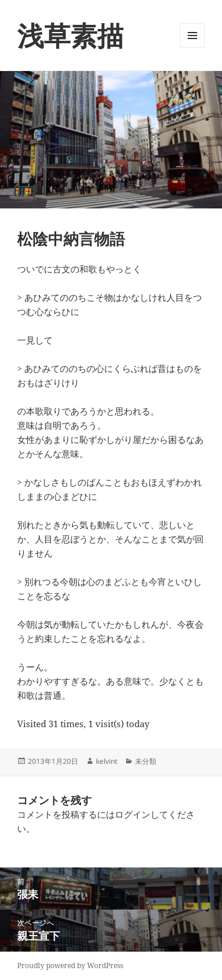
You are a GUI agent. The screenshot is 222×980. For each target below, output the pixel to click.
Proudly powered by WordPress (70, 965)
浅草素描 (70, 35)
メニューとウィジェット (192, 48)
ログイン (133, 814)
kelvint (107, 761)
